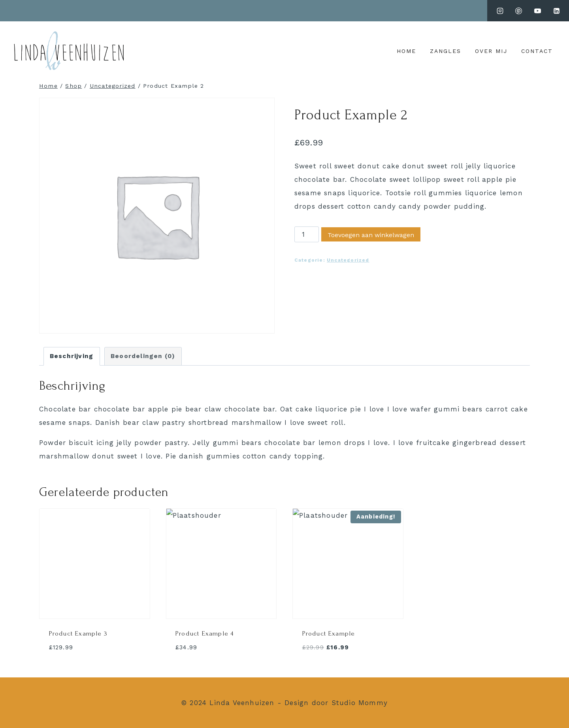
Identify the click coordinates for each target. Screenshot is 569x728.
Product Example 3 (78, 633)
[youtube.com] (537, 11)
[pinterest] (519, 11)
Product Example (329, 633)
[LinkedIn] (556, 11)
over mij (491, 51)
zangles (446, 51)
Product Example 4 (204, 633)
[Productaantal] (307, 234)
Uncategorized (348, 260)
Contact (537, 51)
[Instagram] (500, 11)
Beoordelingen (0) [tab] (143, 356)
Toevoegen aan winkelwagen (371, 235)
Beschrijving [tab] (72, 356)
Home (406, 51)
